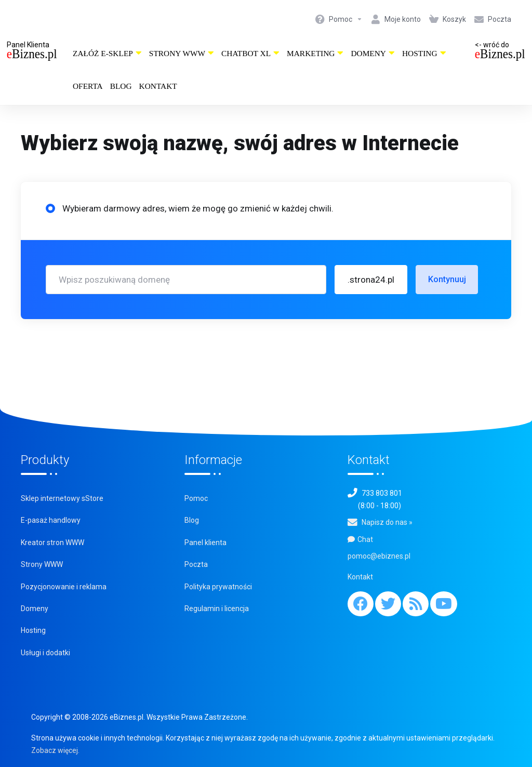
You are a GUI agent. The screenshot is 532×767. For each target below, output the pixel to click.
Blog (121, 86)
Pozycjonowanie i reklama (64, 587)
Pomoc (196, 498)
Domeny (373, 53)
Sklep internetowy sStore (62, 498)
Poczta (196, 564)
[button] (371, 280)
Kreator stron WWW (52, 543)
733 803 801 (382, 493)
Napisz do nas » (387, 522)
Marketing (315, 53)
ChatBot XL (250, 53)
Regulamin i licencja (217, 609)
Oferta (88, 86)
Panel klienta (205, 543)
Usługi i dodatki (45, 653)
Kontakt (158, 86)
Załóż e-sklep (107, 53)
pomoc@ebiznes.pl (379, 556)
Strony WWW (182, 53)
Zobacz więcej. (55, 750)
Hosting (424, 53)
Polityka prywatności (218, 587)
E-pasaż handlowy (51, 520)
